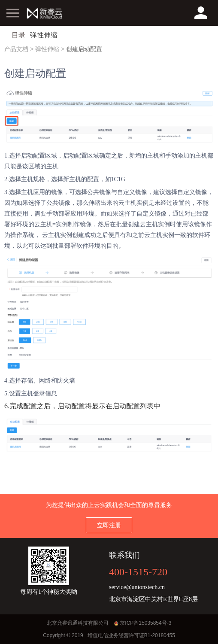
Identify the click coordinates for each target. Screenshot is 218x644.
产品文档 (16, 49)
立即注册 (109, 525)
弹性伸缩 (47, 49)
